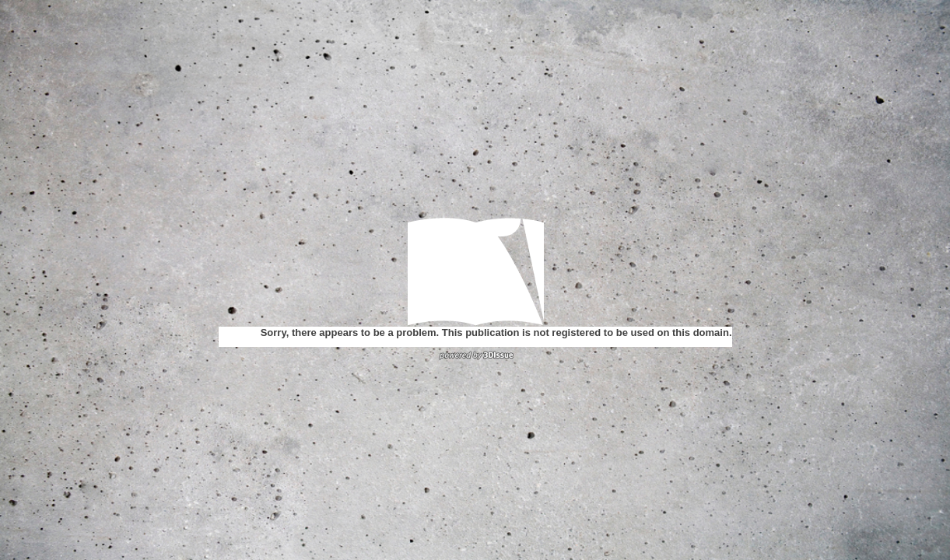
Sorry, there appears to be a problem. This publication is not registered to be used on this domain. (496, 332)
